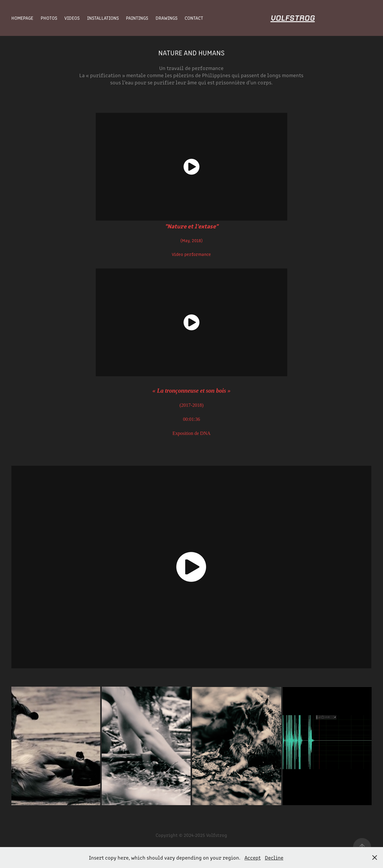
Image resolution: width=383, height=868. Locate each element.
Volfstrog (293, 18)
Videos (72, 18)
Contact (194, 18)
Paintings (137, 18)
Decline (274, 858)
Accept (253, 858)
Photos (49, 18)
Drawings (167, 18)
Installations (103, 18)
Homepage (22, 18)
